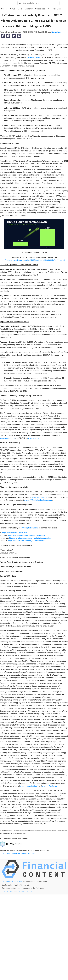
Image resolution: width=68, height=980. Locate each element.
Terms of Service (25, 891)
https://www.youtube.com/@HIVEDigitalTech (26, 535)
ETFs (20, 9)
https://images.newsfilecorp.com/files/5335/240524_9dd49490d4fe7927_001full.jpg (34, 260)
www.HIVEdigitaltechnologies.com (38, 500)
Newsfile (56, 32)
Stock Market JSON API (12, 882)
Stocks (4, 9)
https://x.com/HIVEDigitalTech (14, 533)
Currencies (40, 9)
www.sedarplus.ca (7, 438)
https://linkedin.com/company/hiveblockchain (26, 541)
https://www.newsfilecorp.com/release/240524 (19, 854)
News (12, 9)
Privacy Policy (8, 891)
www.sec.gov (34, 438)
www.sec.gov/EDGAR (29, 786)
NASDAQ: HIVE (34, 58)
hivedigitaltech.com (30, 528)
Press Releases (54, 9)
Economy (29, 9)
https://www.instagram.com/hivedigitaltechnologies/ (30, 538)
